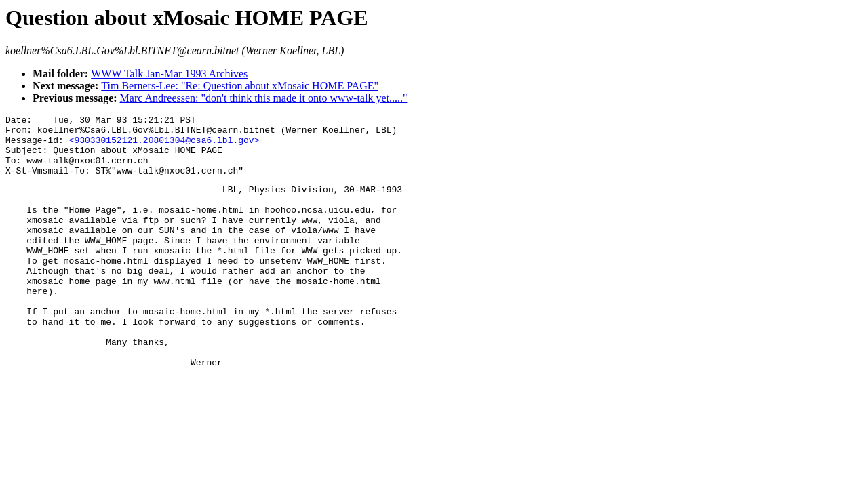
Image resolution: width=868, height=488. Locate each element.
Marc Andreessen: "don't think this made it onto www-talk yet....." (264, 98)
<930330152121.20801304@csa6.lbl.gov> (164, 146)
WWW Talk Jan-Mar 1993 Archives (169, 74)
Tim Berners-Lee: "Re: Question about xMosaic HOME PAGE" (240, 86)
